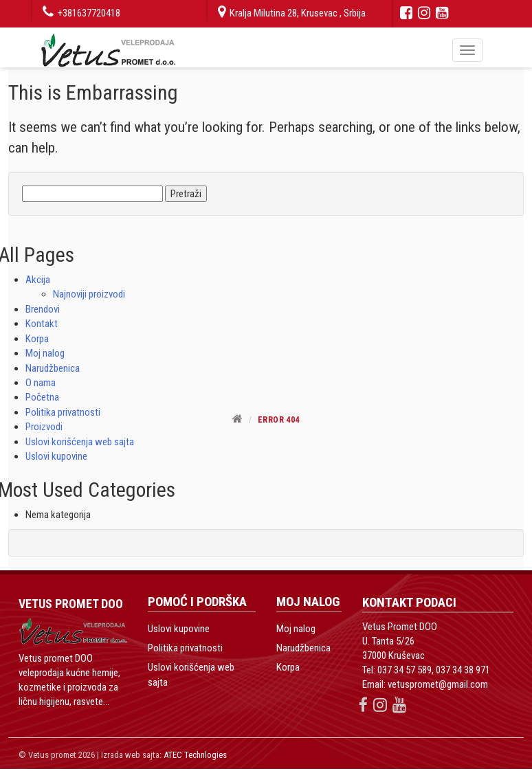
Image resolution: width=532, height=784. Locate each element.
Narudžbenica (53, 368)
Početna (42, 397)
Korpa (37, 339)
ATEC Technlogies (195, 755)
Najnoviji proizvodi (89, 294)
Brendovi (43, 309)
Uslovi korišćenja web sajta (80, 442)
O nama (41, 383)
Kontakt (42, 324)
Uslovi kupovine (56, 456)
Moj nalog (45, 353)
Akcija (38, 280)
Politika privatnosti (185, 648)
